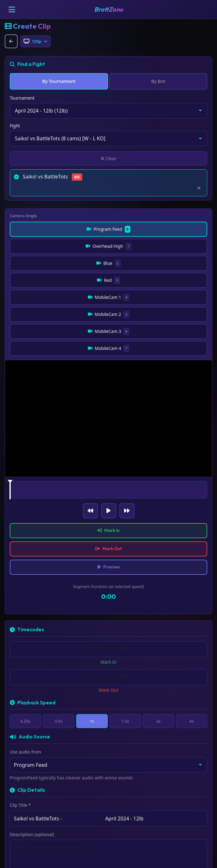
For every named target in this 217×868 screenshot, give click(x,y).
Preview (108, 506)
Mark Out (109, 486)
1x (92, 661)
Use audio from (26, 692)
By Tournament (59, 81)
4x (192, 661)
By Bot (158, 81)
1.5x (125, 661)
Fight (15, 126)
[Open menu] (12, 9)
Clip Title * (20, 746)
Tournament (22, 98)
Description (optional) (32, 775)
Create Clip (108, 831)
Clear (109, 158)
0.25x (26, 661)
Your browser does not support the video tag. (108, 354)
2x (158, 661)
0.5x (59, 661)
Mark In (108, 467)
